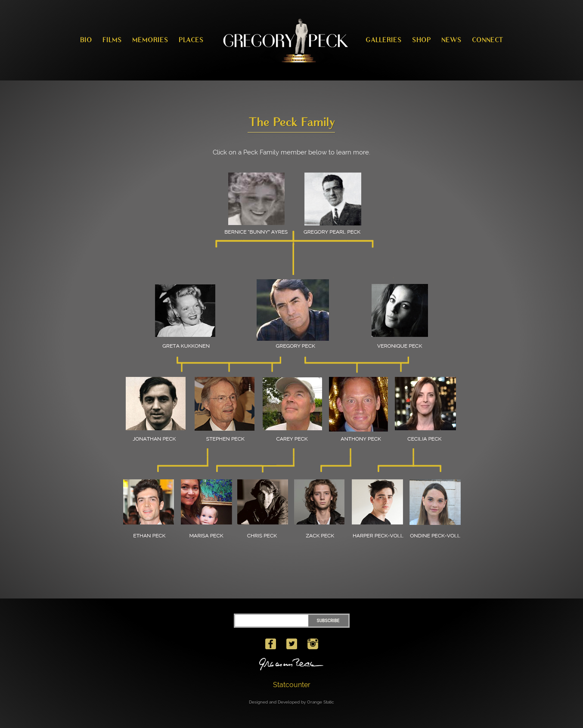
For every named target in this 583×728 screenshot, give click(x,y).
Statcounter (292, 685)
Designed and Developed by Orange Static (291, 702)
